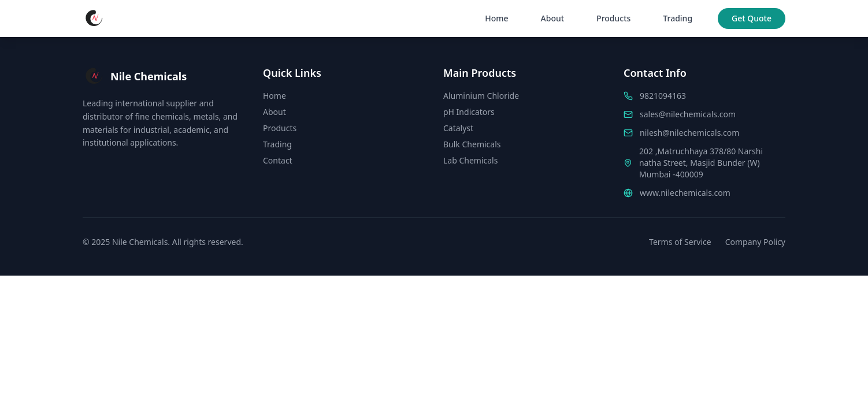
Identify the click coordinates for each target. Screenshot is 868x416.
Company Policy (755, 242)
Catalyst (458, 128)
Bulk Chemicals (472, 144)
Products (613, 18)
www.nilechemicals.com (685, 193)
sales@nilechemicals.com (688, 114)
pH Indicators (469, 112)
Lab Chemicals (470, 160)
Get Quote (752, 18)
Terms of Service (680, 242)
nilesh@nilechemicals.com (689, 133)
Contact (278, 160)
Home (496, 18)
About (553, 18)
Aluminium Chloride (481, 96)
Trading (678, 18)
